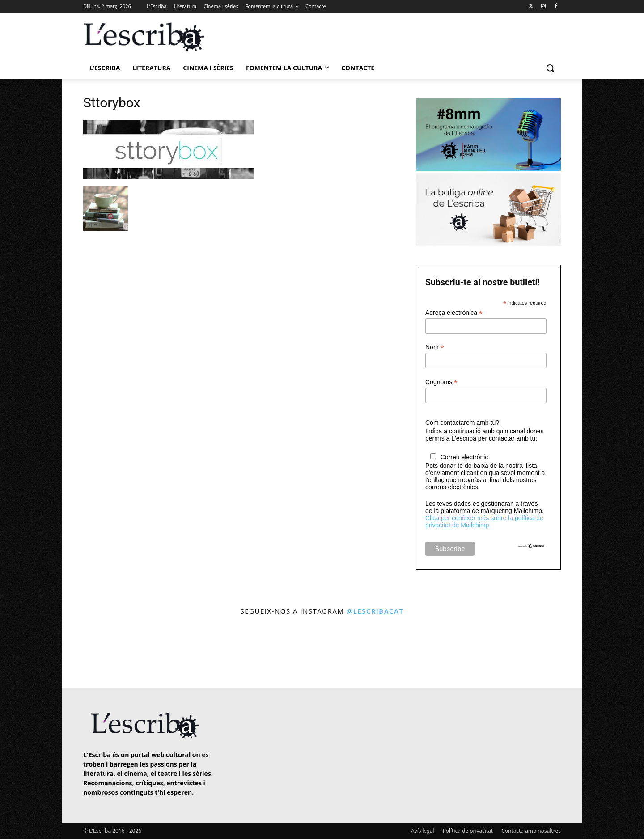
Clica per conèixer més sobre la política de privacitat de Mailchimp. (484, 521)
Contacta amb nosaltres (531, 831)
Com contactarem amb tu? (462, 423)
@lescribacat (375, 611)
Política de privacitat (468, 831)
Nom (435, 347)
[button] (550, 68)
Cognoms (441, 382)
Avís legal (422, 831)
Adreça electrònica (454, 313)
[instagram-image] (92, 653)
